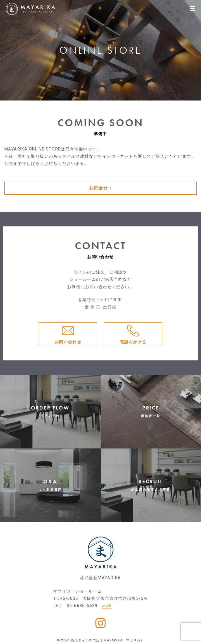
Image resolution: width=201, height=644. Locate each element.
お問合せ (100, 188)
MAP (107, 606)
